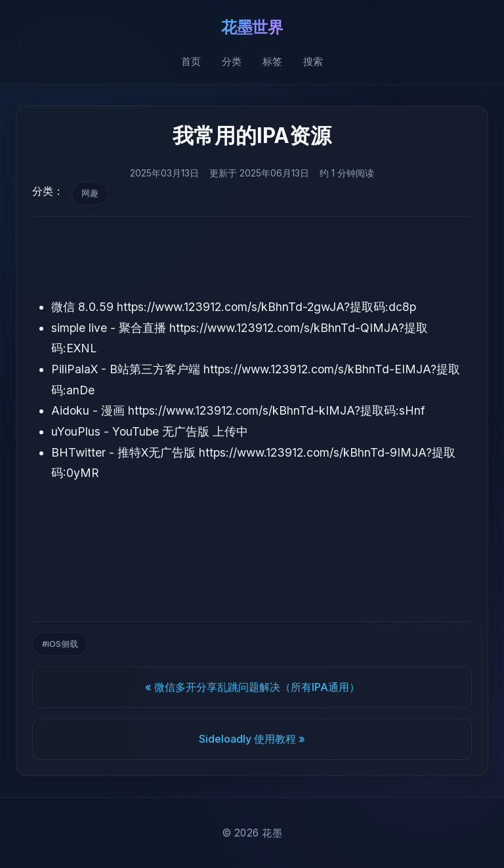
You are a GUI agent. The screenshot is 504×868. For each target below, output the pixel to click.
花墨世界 (252, 27)
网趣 (90, 193)
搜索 (313, 61)
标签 (272, 61)
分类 (232, 61)
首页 (191, 61)
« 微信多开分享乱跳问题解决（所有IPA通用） (252, 687)
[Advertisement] (252, 257)
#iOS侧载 (60, 644)
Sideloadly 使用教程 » (252, 739)
